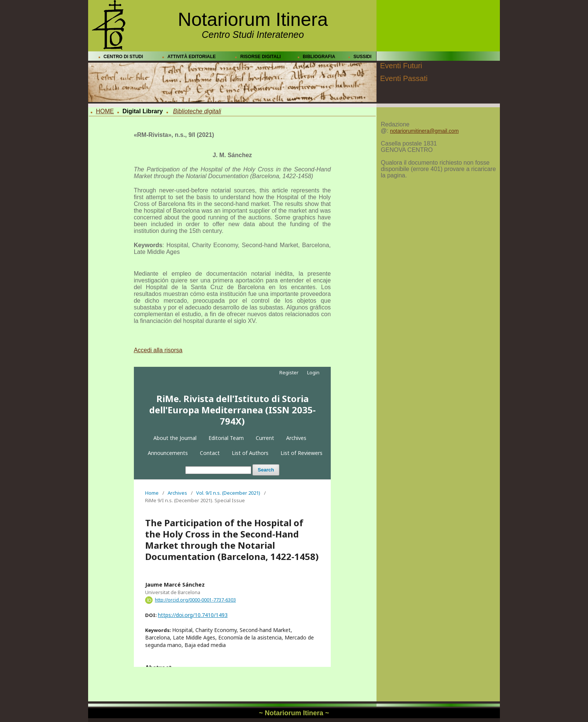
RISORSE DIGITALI (261, 57)
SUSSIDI (363, 57)
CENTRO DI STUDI (123, 57)
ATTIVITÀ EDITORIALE (191, 57)
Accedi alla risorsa (158, 350)
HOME (105, 111)
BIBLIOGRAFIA (319, 57)
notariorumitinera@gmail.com (424, 131)
